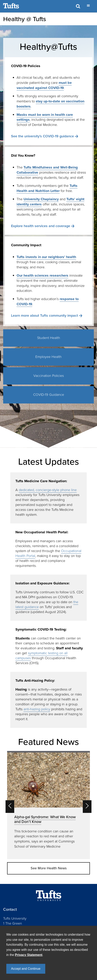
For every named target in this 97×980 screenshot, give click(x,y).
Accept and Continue (26, 969)
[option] (48, 805)
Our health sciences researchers (42, 275)
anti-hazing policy (37, 709)
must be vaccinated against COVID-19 (44, 85)
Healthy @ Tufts (25, 19)
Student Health (49, 338)
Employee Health (48, 357)
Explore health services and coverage (41, 226)
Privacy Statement (29, 955)
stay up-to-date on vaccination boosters (50, 104)
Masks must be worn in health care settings (45, 117)
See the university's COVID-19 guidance (42, 136)
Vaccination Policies (49, 376)
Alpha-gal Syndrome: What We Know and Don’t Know (45, 819)
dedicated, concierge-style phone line (48, 490)
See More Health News (49, 868)
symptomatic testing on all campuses (41, 656)
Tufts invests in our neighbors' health (46, 257)
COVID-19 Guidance (49, 395)
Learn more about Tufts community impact (45, 315)
